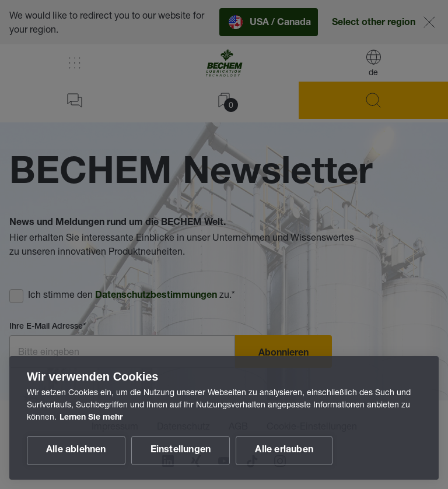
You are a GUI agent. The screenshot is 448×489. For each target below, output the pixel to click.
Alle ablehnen (76, 451)
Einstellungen (181, 451)
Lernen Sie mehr (91, 418)
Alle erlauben (284, 451)
